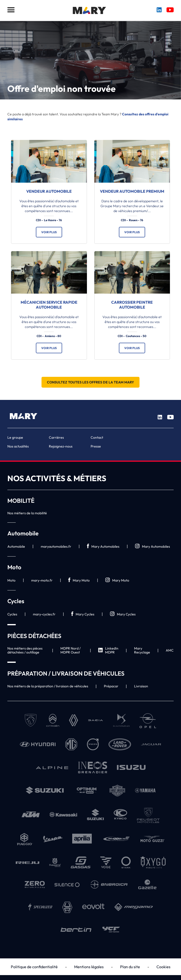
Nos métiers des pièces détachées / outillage (25, 650)
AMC (170, 650)
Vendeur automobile (49, 191)
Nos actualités (18, 446)
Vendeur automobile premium (132, 191)
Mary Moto (79, 580)
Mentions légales (89, 967)
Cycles (12, 614)
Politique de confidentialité (34, 967)
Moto (11, 580)
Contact (97, 437)
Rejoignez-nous (61, 446)
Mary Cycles (83, 614)
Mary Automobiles (103, 546)
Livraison (141, 686)
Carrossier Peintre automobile (132, 305)
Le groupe (15, 437)
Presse (96, 446)
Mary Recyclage (142, 650)
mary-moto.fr (42, 580)
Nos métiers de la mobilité (27, 513)
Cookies (163, 967)
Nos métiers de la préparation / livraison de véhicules (48, 686)
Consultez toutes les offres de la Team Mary (90, 382)
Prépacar (111, 686)
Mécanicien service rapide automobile (49, 305)
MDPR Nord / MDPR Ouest (70, 650)
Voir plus (49, 232)
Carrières (56, 437)
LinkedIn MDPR (108, 650)
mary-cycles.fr (44, 614)
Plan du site (130, 967)
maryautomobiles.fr (56, 546)
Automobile (16, 546)
